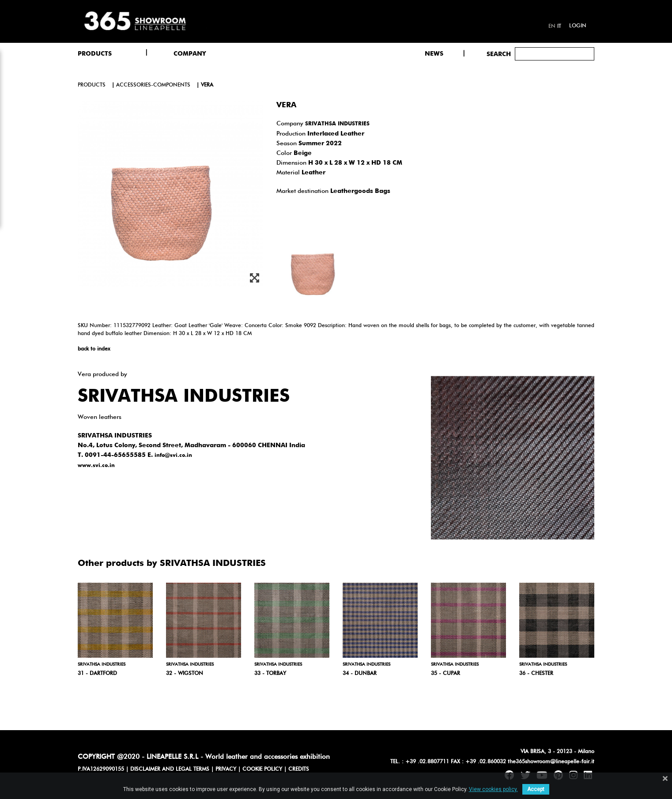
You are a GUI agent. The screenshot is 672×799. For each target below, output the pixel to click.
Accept (536, 789)
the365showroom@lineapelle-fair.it (551, 762)
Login (578, 26)
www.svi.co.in (96, 466)
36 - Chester (536, 674)
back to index (94, 349)
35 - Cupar (445, 674)
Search (499, 54)
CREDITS (299, 769)
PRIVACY (226, 769)
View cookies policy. (493, 789)
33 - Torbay (270, 674)
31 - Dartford (97, 674)
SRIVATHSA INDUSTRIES (337, 124)
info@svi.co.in (173, 456)
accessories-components (153, 85)
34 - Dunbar (360, 674)
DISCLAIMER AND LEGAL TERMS (170, 769)
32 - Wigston (185, 674)
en (552, 26)
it (559, 26)
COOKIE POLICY (262, 769)
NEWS (434, 54)
